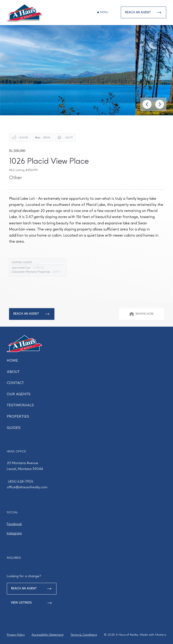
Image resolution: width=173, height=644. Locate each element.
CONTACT (15, 383)
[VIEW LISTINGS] (32, 603)
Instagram (14, 533)
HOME (12, 360)
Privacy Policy (16, 635)
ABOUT (13, 372)
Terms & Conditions (84, 635)
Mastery (161, 635)
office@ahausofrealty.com (27, 487)
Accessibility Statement (48, 635)
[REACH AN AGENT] (144, 12)
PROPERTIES (18, 416)
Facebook (14, 524)
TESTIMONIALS (20, 405)
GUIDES (14, 428)
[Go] (147, 104)
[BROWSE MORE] (141, 314)
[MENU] (103, 13)
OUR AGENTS (19, 394)
